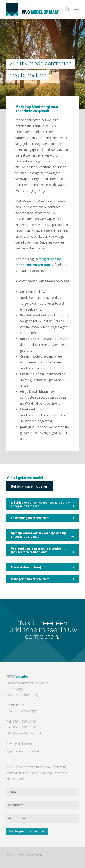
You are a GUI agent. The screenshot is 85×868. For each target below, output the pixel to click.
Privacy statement (20, 743)
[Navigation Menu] (76, 9)
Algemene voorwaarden (24, 751)
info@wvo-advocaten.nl (24, 733)
